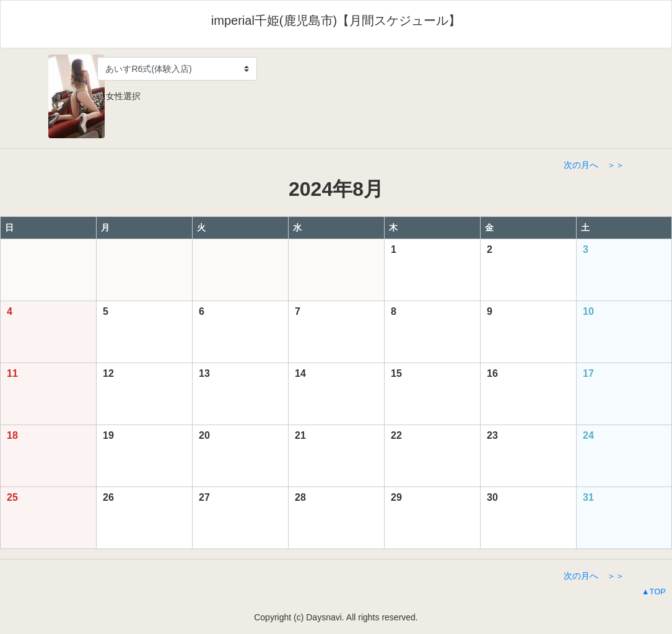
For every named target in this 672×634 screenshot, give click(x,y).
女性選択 (119, 96)
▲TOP (654, 592)
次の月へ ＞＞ (594, 165)
